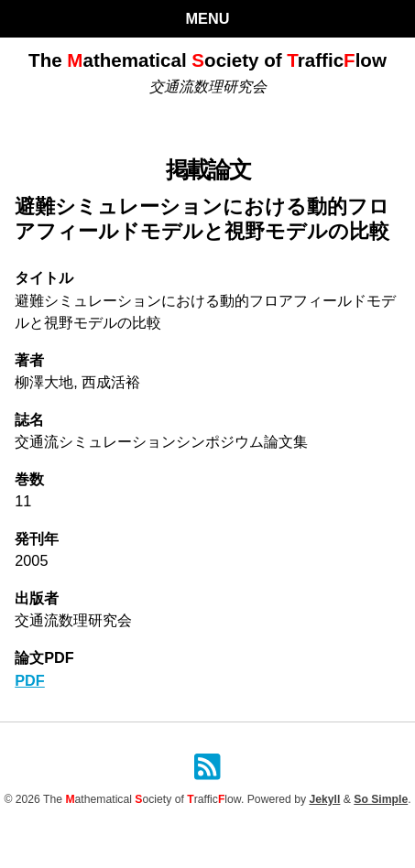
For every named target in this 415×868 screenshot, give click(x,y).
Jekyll (324, 799)
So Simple (381, 799)
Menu (208, 18)
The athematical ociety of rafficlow (207, 60)
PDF (30, 680)
